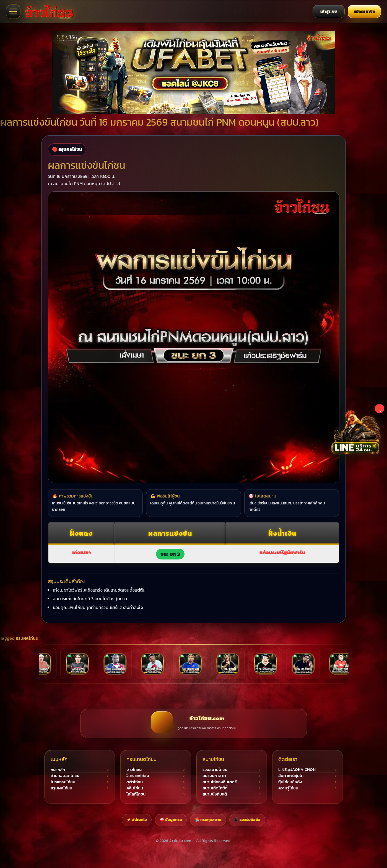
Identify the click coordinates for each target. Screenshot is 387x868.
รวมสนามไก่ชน (215, 769)
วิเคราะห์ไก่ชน (138, 776)
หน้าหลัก (58, 769)
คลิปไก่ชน (135, 788)
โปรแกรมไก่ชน (63, 782)
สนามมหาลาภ (214, 776)
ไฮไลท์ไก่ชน (136, 794)
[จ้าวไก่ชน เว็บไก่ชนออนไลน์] (49, 12)
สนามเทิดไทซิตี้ (215, 788)
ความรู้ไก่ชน (288, 788)
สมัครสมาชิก (364, 11)
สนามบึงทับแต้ (215, 794)
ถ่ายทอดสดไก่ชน (65, 776)
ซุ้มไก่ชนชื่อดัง (290, 782)
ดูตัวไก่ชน (135, 782)
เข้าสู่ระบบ (329, 11)
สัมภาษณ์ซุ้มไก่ (291, 776)
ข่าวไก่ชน (134, 769)
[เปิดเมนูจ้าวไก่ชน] (13, 12)
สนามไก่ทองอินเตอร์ (220, 782)
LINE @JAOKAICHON (297, 769)
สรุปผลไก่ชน (27, 638)
